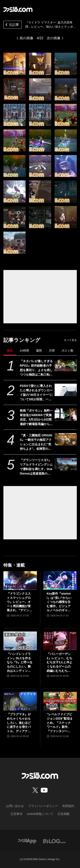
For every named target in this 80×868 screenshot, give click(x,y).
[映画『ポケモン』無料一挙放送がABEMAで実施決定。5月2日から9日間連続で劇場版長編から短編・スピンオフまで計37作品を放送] (66, 415)
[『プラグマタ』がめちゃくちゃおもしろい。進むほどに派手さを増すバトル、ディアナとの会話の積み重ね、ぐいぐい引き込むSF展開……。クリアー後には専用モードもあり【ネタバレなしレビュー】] (20, 701)
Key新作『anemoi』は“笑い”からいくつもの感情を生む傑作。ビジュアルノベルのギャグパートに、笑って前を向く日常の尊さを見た (59, 602)
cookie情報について (40, 814)
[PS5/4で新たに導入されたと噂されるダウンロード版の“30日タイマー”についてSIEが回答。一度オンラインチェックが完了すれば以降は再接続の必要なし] (66, 390)
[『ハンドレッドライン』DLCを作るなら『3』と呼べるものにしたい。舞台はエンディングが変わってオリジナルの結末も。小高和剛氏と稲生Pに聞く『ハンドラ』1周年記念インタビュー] (20, 641)
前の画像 (26, 38)
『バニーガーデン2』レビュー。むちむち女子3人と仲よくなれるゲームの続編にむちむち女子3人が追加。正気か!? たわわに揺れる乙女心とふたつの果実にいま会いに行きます (60, 663)
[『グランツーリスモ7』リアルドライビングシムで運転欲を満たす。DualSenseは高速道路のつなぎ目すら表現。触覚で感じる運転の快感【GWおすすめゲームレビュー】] (66, 464)
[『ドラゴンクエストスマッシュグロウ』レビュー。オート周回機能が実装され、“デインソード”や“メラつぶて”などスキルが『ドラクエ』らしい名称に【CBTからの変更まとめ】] (20, 581)
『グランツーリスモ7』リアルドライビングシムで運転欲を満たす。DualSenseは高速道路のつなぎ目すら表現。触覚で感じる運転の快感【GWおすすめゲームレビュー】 (36, 467)
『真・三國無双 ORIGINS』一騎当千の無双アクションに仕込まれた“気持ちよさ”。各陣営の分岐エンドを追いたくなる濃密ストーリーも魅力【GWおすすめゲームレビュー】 (36, 442)
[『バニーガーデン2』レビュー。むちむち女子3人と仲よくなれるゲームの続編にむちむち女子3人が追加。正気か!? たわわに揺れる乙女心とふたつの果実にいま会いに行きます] (60, 641)
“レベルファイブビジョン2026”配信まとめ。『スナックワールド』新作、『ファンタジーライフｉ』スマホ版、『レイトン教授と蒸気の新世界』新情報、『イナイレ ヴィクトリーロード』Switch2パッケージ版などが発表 (60, 723)
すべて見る (70, 340)
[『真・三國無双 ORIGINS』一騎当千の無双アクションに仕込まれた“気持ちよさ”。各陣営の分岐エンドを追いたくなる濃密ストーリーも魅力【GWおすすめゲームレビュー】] (66, 439)
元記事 (12, 25)
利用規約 (68, 806)
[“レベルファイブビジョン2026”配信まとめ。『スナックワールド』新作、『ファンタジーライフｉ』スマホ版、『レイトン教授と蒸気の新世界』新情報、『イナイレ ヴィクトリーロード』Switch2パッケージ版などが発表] (60, 701)
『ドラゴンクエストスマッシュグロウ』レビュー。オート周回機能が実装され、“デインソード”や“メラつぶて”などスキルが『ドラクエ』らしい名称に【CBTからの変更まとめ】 (20, 602)
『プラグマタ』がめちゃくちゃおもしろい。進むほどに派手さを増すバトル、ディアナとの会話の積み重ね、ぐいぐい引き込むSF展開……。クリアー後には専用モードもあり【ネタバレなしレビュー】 (19, 723)
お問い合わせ (15, 806)
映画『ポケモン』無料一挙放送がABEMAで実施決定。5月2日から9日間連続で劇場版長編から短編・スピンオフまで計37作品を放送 (36, 418)
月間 (52, 351)
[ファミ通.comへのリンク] (18, 9)
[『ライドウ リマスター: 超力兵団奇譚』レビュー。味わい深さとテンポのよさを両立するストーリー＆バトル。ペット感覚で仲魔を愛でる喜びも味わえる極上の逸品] (15, 64)
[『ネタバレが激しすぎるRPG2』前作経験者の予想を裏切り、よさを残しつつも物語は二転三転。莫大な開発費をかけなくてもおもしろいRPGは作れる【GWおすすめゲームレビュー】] (66, 365)
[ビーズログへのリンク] (54, 841)
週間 (39, 351)
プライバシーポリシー (43, 806)
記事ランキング (22, 340)
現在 (10, 351)
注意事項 (16, 814)
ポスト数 (67, 351)
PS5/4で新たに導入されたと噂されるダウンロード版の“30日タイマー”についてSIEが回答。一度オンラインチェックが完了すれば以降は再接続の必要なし (36, 393)
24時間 (24, 351)
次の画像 (54, 38)
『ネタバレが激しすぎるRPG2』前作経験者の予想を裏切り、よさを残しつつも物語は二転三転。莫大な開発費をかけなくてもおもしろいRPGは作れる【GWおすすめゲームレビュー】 (36, 368)
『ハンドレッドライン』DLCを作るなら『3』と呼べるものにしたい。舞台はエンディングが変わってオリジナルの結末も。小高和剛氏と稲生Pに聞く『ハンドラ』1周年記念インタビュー (20, 663)
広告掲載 (64, 814)
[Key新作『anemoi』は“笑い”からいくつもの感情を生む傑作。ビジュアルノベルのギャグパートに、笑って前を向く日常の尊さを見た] (60, 581)
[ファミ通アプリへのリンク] (27, 841)
